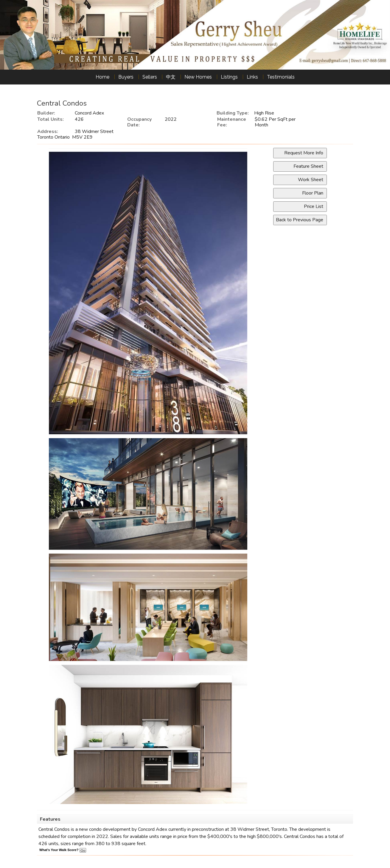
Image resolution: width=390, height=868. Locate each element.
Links (252, 77)
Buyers (126, 77)
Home (102, 77)
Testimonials (281, 77)
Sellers (150, 77)
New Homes (198, 77)
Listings (229, 77)
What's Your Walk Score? (63, 850)
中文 (171, 77)
